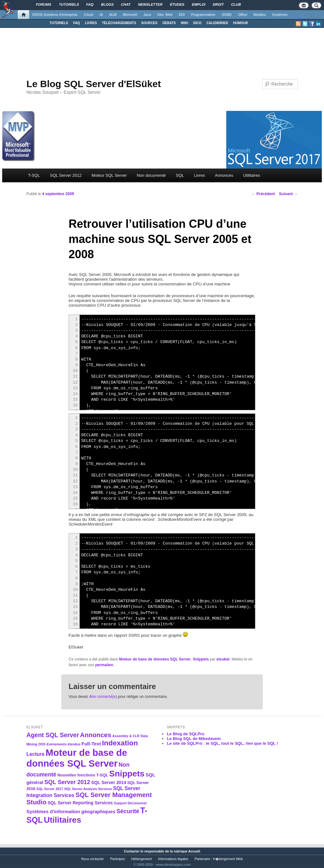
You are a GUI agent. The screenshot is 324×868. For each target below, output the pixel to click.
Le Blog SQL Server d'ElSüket (93, 84)
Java (147, 15)
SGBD (227, 15)
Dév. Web (165, 15)
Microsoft (130, 15)
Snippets (201, 659)
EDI (182, 15)
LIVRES (91, 23)
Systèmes (280, 15)
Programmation (203, 15)
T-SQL (34, 175)
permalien (104, 665)
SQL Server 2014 (109, 782)
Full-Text (91, 744)
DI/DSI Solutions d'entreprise (55, 15)
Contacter (132, 851)
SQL (180, 175)
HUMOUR (241, 23)
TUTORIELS (59, 23)
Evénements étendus (64, 744)
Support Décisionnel (130, 803)
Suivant (288, 194)
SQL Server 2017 (50, 789)
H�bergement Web (228, 859)
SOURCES (149, 23)
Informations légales (173, 859)
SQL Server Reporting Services (80, 803)
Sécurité (128, 811)
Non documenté (151, 175)
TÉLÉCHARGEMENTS (119, 23)
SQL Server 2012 (66, 175)
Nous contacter (93, 859)
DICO (197, 23)
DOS (42, 744)
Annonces (224, 175)
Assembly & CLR (126, 736)
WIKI (184, 23)
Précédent (263, 194)
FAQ (76, 23)
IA (101, 15)
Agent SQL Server (53, 735)
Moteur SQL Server (109, 175)
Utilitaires (252, 175)
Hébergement (142, 859)
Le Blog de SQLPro (185, 734)
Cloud (88, 15)
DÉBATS (169, 23)
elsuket (223, 659)
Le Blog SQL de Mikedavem (194, 739)
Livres (199, 175)
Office (243, 15)
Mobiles (260, 15)
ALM (113, 15)
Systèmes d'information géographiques (71, 811)
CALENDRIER (217, 23)
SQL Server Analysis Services (88, 789)
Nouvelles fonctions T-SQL (83, 775)
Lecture (35, 754)
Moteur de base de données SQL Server (155, 659)
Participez (118, 859)
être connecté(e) (103, 697)
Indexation (120, 743)
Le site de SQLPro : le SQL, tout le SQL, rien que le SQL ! (222, 743)
